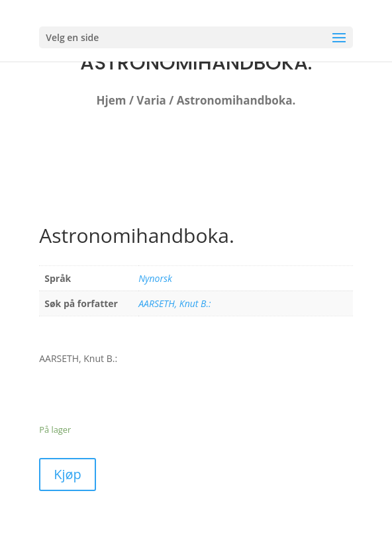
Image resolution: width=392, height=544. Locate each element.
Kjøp (68, 474)
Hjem (112, 100)
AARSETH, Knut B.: (174, 303)
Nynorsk (155, 278)
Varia (151, 100)
